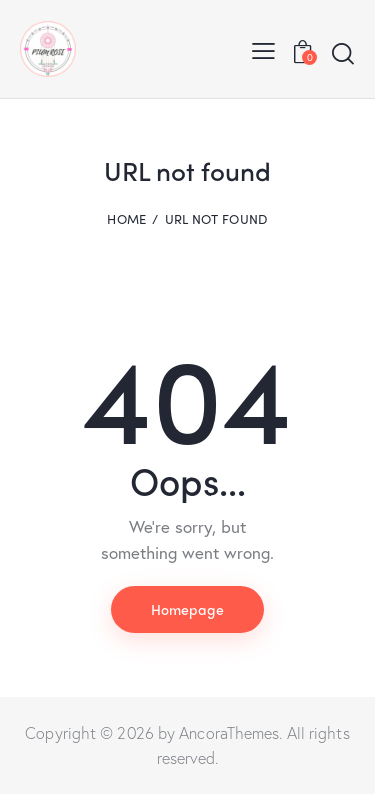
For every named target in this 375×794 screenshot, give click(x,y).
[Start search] (342, 53)
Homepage (187, 609)
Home (126, 219)
